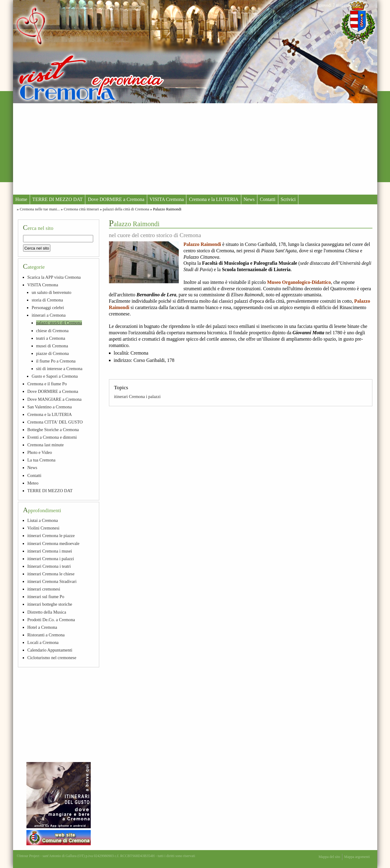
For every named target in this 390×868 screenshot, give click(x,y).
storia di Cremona (47, 300)
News (249, 199)
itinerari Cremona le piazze (51, 536)
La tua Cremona (41, 460)
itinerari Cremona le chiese (51, 574)
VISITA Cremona (167, 199)
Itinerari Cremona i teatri (49, 566)
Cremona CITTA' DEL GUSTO (55, 422)
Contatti (268, 199)
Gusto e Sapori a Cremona (55, 376)
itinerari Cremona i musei (50, 551)
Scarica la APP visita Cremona (54, 277)
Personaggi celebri (48, 308)
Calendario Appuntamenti (50, 650)
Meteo (33, 483)
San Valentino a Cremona (49, 407)
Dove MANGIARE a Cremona (54, 399)
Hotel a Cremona (42, 627)
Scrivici (288, 199)
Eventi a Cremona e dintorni (52, 437)
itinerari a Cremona (49, 315)
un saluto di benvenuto (51, 292)
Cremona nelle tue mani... (40, 209)
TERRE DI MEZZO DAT (58, 199)
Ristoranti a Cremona (46, 635)
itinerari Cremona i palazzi (137, 397)
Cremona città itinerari (81, 209)
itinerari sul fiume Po (46, 597)
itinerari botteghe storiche (50, 604)
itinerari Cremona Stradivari (52, 581)
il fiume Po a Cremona (56, 361)
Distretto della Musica (47, 612)
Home (21, 199)
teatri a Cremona (51, 338)
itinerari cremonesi (44, 589)
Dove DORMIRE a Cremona (116, 199)
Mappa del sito (329, 857)
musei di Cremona (52, 346)
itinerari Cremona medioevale (53, 543)
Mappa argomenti (357, 857)
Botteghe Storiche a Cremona (53, 430)
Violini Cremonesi (43, 528)
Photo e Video (40, 452)
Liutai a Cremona (43, 520)
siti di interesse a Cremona (59, 369)
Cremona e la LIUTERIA (214, 199)
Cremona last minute (46, 445)
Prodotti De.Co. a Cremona (51, 620)
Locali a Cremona (43, 642)
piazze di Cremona (53, 353)
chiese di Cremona (52, 331)
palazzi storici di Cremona (59, 323)
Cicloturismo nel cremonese (52, 658)
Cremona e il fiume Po (47, 384)
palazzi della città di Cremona (126, 209)
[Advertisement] (195, 149)
